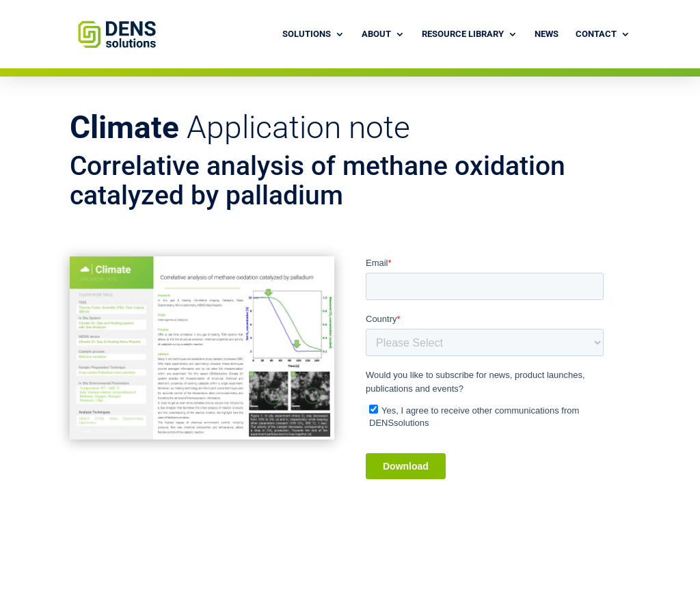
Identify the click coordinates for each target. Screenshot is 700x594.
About (376, 34)
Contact (596, 34)
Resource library (463, 34)
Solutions (307, 34)
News (547, 34)
